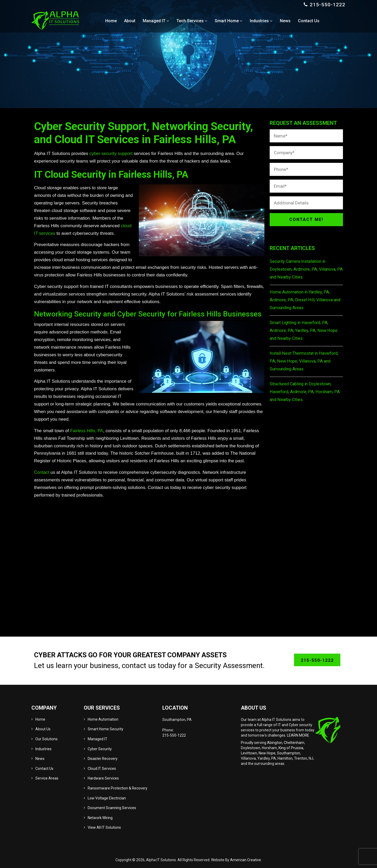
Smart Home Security (106, 729)
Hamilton (285, 758)
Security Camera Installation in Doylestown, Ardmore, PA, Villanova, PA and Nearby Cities (305, 269)
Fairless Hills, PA (87, 431)
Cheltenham (294, 743)
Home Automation (103, 719)
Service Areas (47, 778)
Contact (42, 472)
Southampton (289, 753)
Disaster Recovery (103, 759)
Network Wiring (100, 818)
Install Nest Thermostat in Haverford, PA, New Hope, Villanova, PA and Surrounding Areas (306, 361)
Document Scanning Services (112, 808)
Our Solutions (46, 739)
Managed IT (98, 739)
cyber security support (111, 154)
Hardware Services (103, 778)
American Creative (246, 860)
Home (40, 719)
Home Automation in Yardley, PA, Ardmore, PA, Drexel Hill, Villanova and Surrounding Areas (302, 300)
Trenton (301, 758)
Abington (275, 743)
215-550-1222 (328, 5)
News (40, 759)
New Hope (267, 753)
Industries (43, 749)
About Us (43, 729)
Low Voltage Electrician (107, 798)
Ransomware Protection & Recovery (118, 788)
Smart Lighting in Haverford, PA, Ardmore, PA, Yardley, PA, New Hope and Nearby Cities (304, 331)
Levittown (249, 753)
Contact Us (44, 769)
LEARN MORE (298, 735)
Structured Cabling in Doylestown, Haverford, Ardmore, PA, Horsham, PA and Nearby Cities (306, 392)
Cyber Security (100, 749)
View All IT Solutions (104, 827)
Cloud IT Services (102, 769)
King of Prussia (291, 748)
